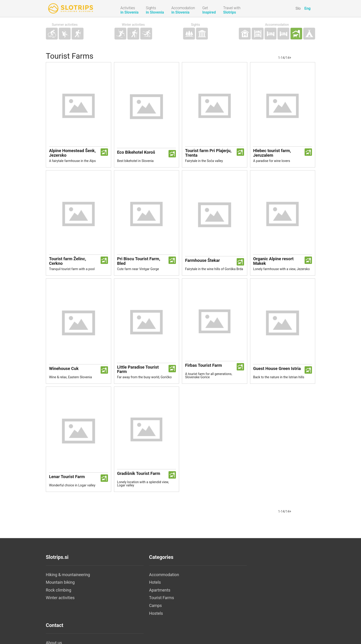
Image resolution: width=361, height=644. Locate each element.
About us (233, 578)
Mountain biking (60, 586)
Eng (307, 8)
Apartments (146, 594)
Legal (230, 586)
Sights (195, 25)
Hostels (143, 617)
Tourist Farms (148, 601)
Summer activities (65, 25)
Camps (142, 609)
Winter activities (133, 25)
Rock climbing (58, 594)
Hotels (141, 586)
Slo (298, 8)
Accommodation (277, 25)
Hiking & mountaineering (68, 578)
